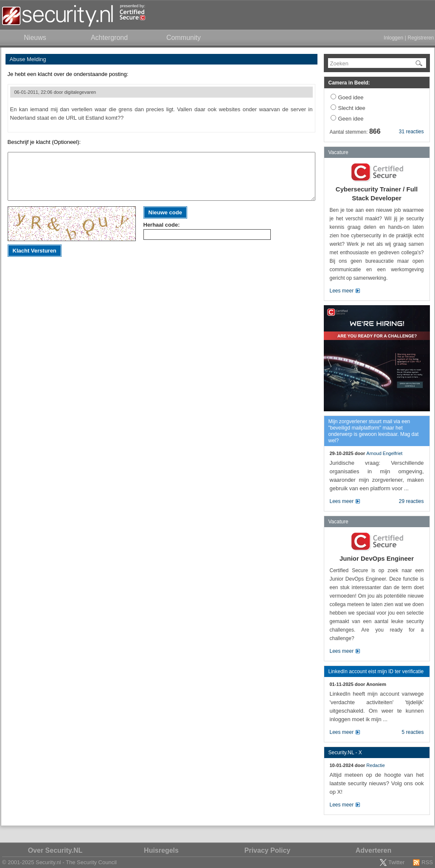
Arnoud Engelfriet (384, 453)
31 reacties (411, 132)
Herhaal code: (162, 225)
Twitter (396, 862)
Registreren (421, 38)
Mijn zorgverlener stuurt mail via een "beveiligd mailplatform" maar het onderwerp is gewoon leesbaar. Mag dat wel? (374, 431)
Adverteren (373, 850)
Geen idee (351, 119)
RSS (427, 862)
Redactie (375, 765)
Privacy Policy (268, 850)
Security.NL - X (345, 753)
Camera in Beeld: (349, 83)
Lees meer (342, 291)
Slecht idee (352, 108)
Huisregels (161, 850)
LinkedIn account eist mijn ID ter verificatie (376, 671)
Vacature (338, 152)
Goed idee (351, 97)
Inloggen (393, 38)
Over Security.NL (55, 850)
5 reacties (413, 732)
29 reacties (411, 501)
